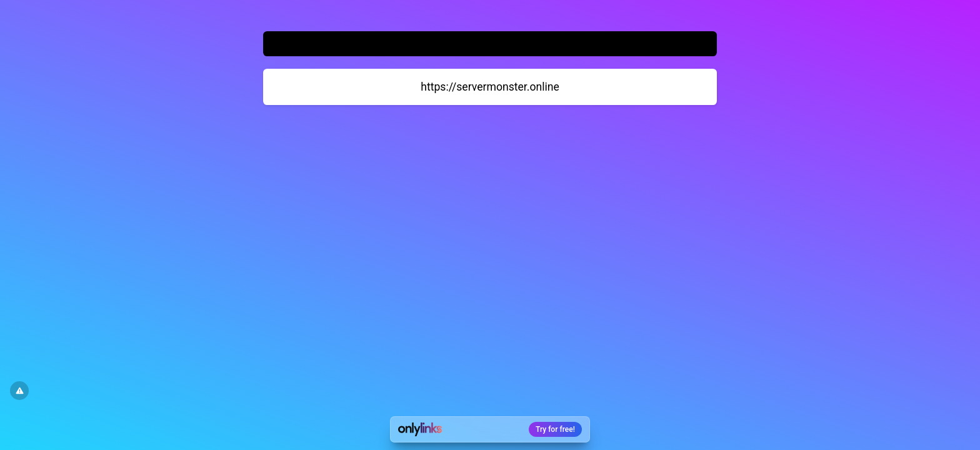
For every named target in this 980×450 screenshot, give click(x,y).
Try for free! (555, 429)
